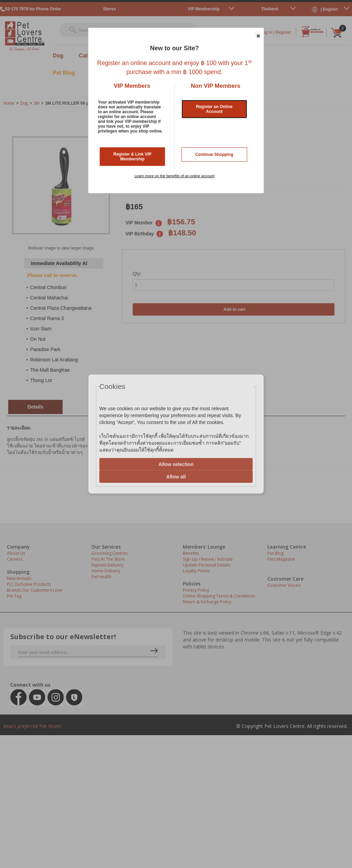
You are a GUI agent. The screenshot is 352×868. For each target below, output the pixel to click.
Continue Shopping (214, 155)
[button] (258, 35)
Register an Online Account (214, 109)
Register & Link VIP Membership (133, 157)
